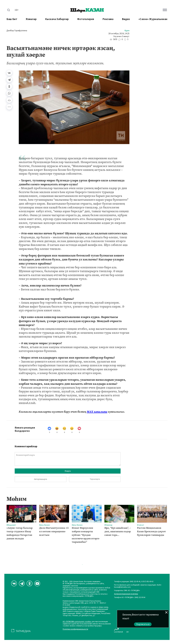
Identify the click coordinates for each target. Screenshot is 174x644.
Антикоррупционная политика (126, 594)
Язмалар (31, 19)
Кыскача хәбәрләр (57, 19)
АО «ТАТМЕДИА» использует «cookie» (77, 622)
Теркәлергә (95, 479)
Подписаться (143, 624)
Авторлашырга (40, 479)
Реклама (108, 19)
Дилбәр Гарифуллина (17, 31)
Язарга (68, 471)
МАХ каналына (97, 412)
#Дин (127, 31)
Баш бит (12, 19)
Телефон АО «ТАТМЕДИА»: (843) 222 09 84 (130, 597)
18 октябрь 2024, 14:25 (119, 34)
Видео (126, 19)
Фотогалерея (86, 19)
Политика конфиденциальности (75, 629)
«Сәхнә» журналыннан (153, 19)
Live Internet (118, 630)
